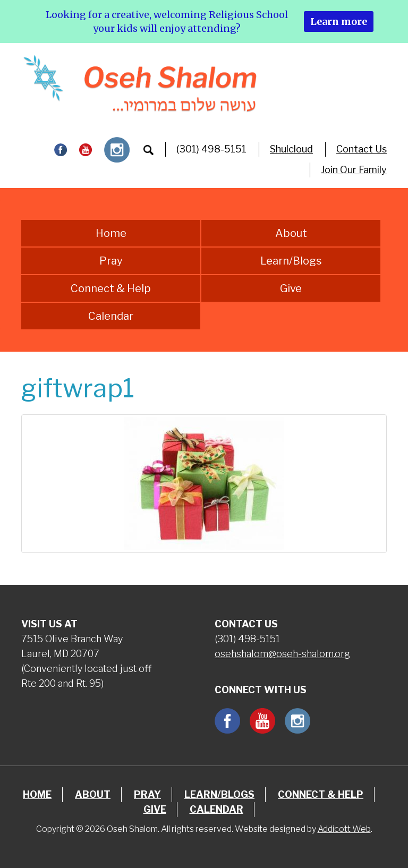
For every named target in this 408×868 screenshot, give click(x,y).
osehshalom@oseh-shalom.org (282, 654)
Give (291, 288)
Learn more (339, 22)
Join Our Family (354, 170)
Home (111, 233)
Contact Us (362, 149)
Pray (111, 261)
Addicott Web (344, 829)
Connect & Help (111, 288)
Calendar (111, 316)
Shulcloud (291, 149)
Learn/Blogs (291, 261)
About (291, 233)
